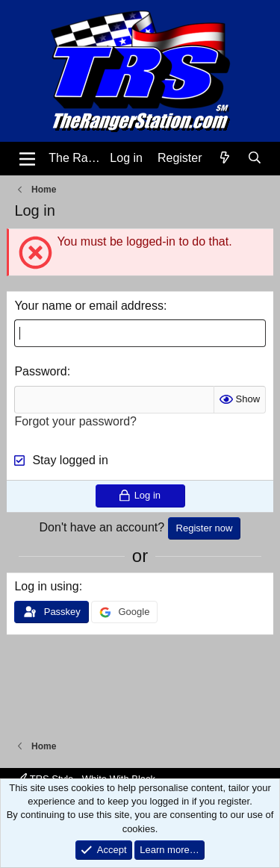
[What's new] (225, 158)
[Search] (255, 158)
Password (40, 371)
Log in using (46, 586)
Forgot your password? (75, 421)
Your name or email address (89, 306)
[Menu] (27, 159)
